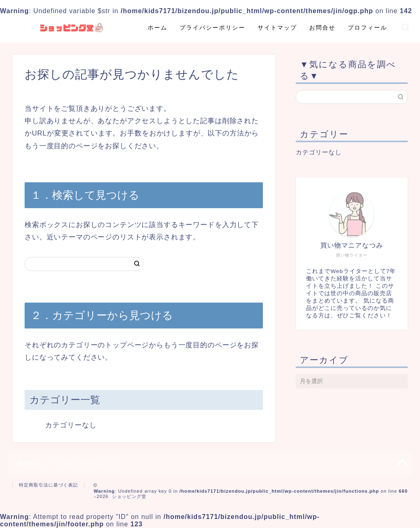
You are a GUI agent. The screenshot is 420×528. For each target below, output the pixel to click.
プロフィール (367, 28)
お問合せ (322, 28)
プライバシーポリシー (212, 28)
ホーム (157, 28)
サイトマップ (277, 28)
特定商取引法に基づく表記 (48, 485)
